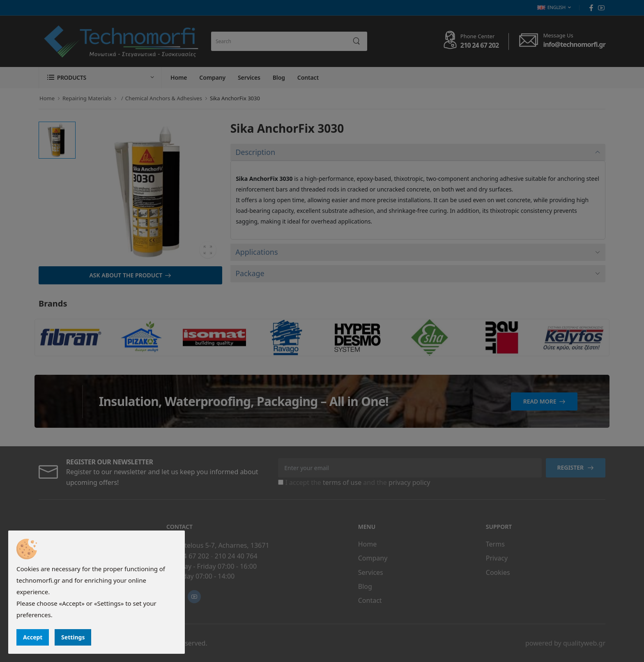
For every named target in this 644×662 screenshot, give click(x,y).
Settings (73, 637)
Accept (33, 637)
